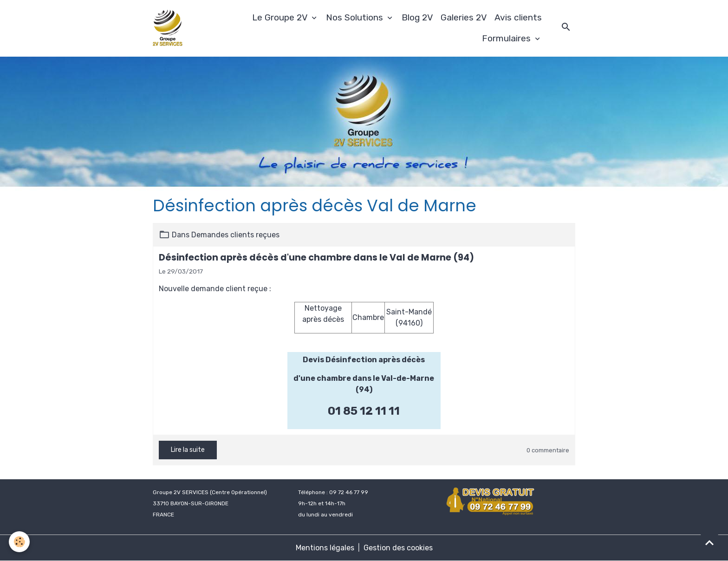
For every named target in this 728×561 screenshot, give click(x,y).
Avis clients (518, 17)
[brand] (169, 28)
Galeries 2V (464, 17)
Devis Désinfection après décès (364, 360)
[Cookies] (20, 542)
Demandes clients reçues (235, 235)
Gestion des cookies (398, 548)
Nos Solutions (356, 17)
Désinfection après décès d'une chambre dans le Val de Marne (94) (316, 258)
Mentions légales (325, 548)
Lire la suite (188, 450)
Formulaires (507, 38)
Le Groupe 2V (281, 17)
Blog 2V (417, 17)
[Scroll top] (709, 542)
